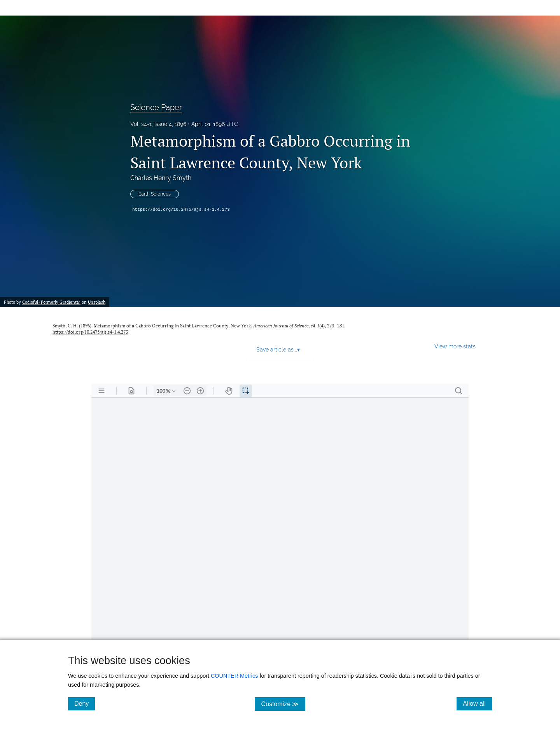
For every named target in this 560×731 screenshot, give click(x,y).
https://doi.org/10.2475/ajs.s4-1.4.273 (181, 210)
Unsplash (97, 302)
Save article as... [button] (278, 350)
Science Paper (156, 107)
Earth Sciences (155, 194)
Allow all (477, 703)
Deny (85, 703)
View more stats (455, 346)
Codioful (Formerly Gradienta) (51, 302)
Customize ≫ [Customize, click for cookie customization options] (283, 704)
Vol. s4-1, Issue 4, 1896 (158, 124)
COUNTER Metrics (234, 676)
